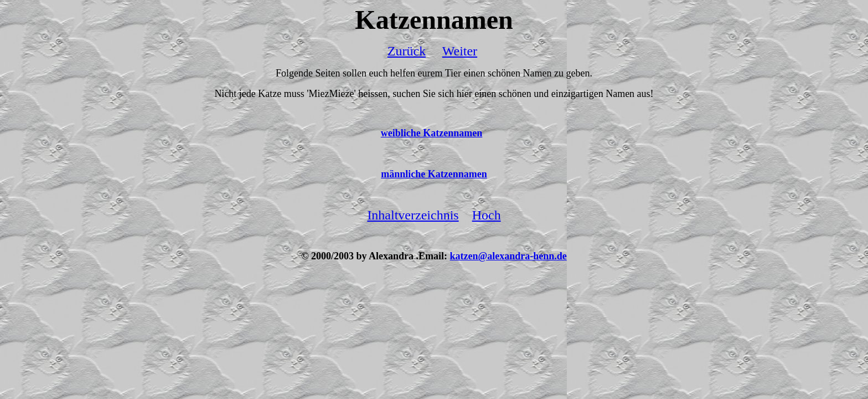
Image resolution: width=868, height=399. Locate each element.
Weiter (460, 51)
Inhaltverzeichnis (413, 215)
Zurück (407, 51)
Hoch (487, 215)
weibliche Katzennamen (432, 133)
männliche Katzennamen (434, 174)
